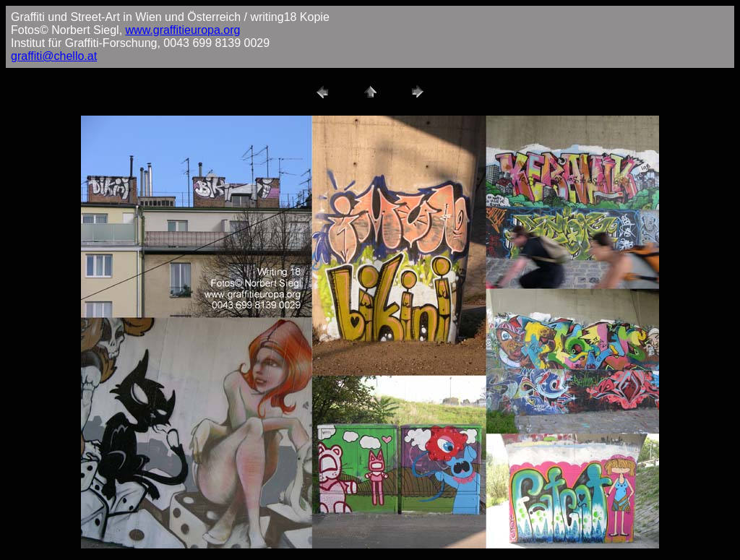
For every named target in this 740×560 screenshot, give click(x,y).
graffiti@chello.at (54, 56)
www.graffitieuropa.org (183, 30)
